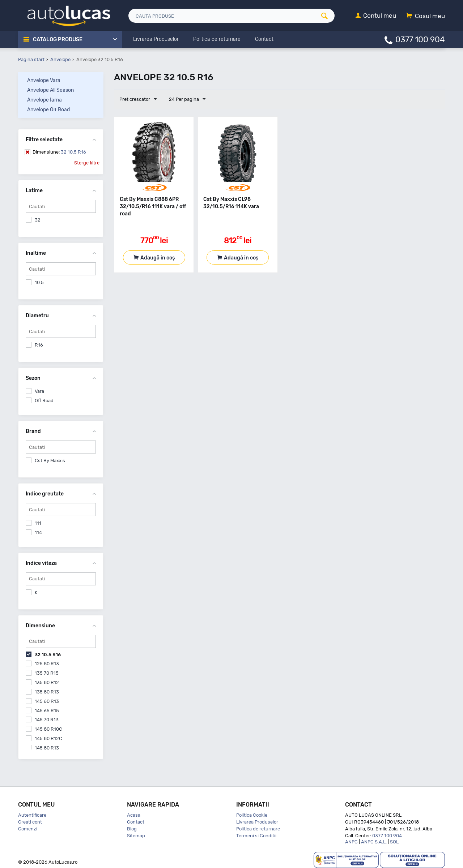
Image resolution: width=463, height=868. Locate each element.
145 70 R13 (47, 720)
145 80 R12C (48, 738)
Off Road (44, 401)
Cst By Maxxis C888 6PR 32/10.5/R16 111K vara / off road (153, 207)
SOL (394, 842)
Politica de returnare (258, 829)
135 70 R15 (47, 673)
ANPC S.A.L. (374, 842)
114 (38, 532)
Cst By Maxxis (50, 461)
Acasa (134, 815)
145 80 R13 (47, 748)
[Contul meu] (376, 16)
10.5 (39, 282)
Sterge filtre (87, 163)
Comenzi (28, 829)
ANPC (351, 842)
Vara (39, 391)
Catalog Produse (58, 39)
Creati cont (30, 822)
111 (38, 523)
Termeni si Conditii (256, 836)
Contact (136, 822)
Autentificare (32, 815)
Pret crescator (138, 99)
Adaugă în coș (158, 258)
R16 (39, 345)
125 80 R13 (47, 664)
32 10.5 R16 (59, 152)
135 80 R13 (47, 692)
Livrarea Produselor (257, 822)
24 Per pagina (187, 99)
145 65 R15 (47, 711)
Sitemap (136, 836)
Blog (132, 829)
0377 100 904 (420, 39)
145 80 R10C (48, 729)
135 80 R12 (47, 682)
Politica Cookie (252, 815)
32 (38, 220)
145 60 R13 (47, 701)
